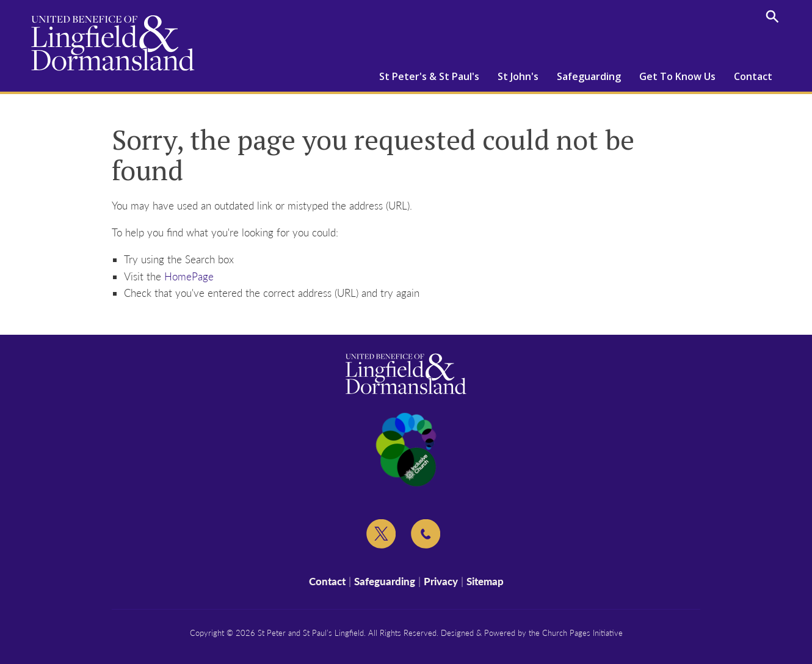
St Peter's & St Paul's (429, 76)
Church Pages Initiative (582, 633)
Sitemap (485, 581)
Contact (753, 76)
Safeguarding (589, 76)
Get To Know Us (677, 76)
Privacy (441, 581)
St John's (518, 76)
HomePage (189, 276)
